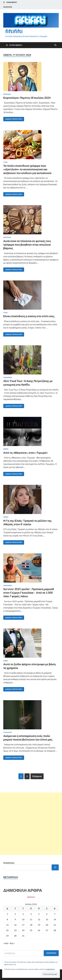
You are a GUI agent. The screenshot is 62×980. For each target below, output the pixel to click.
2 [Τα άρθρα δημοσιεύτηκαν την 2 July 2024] (15, 914)
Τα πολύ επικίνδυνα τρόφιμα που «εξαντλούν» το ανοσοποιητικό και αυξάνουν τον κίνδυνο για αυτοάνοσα (27, 169)
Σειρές (6, 449)
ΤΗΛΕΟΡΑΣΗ (8, 377)
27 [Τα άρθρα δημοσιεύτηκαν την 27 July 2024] (47, 930)
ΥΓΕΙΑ (5, 162)
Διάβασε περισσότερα (13, 118)
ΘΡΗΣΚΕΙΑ (7, 94)
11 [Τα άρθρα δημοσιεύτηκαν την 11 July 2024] (31, 919)
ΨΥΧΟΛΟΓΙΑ (8, 732)
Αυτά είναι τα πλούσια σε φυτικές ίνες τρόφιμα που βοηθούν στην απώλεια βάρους (27, 245)
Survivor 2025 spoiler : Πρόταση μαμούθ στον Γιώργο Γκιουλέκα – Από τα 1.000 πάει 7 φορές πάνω (29, 593)
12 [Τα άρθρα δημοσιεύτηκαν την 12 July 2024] (39, 919)
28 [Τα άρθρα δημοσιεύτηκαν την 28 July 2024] (55, 930)
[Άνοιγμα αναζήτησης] (55, 45)
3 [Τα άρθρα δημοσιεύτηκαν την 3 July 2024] (23, 914)
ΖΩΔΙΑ (6, 661)
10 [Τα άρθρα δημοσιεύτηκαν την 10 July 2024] (23, 919)
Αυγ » (12, 943)
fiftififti (14, 31)
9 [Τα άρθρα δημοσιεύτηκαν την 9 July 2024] (15, 919)
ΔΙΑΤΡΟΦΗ (7, 237)
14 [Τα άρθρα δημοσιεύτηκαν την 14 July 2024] (55, 919)
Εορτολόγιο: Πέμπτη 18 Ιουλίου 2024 (27, 98)
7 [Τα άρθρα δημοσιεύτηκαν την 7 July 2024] (55, 914)
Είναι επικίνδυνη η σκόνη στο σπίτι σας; (29, 316)
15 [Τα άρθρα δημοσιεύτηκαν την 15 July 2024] (7, 925)
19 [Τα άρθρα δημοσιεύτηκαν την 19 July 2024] (39, 925)
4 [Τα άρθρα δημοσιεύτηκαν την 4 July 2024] (31, 914)
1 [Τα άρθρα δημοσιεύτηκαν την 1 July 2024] (7, 914)
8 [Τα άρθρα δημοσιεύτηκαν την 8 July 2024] (7, 919)
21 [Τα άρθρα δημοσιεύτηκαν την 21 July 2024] (55, 925)
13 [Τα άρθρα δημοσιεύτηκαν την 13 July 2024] (47, 919)
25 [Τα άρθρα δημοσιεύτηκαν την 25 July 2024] (31, 930)
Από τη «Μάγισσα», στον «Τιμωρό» (26, 453)
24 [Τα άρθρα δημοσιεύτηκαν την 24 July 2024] (23, 930)
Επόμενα (37, 776)
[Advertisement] (31, 824)
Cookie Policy (50, 969)
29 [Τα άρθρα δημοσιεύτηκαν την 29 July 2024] (7, 936)
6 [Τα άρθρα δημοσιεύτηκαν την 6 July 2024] (47, 914)
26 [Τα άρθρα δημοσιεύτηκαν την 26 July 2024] (39, 930)
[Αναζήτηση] (55, 867)
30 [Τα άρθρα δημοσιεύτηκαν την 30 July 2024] (15, 936)
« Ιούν (6, 943)
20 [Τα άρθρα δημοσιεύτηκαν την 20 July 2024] (47, 925)
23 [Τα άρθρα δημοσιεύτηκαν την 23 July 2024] (15, 930)
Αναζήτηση (9, 863)
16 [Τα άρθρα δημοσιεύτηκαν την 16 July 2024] (15, 925)
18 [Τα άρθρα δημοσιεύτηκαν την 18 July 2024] (31, 925)
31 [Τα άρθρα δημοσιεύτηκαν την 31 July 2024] (23, 936)
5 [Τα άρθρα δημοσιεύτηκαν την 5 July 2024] (39, 914)
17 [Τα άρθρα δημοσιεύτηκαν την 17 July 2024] (23, 925)
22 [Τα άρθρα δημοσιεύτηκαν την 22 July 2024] (7, 930)
